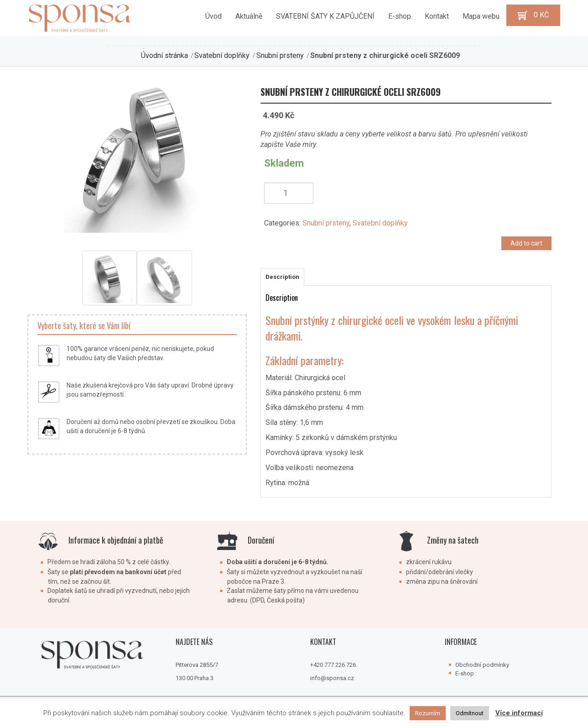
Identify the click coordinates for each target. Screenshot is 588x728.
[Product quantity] (289, 193)
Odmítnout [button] (470, 713)
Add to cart (526, 243)
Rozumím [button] (428, 713)
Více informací (519, 713)
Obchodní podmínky (482, 665)
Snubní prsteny (280, 55)
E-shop (465, 673)
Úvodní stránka (164, 55)
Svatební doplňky (222, 55)
